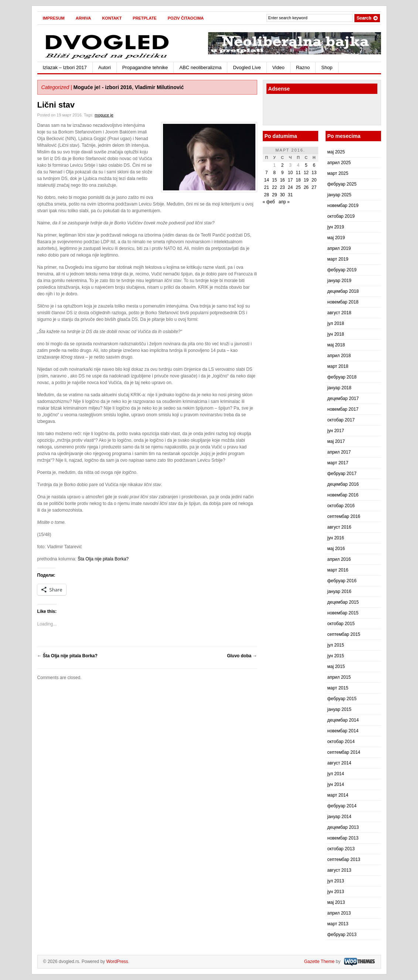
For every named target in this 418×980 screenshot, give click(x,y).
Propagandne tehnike (145, 67)
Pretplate (145, 18)
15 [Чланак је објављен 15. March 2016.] (274, 180)
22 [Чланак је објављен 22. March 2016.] (274, 187)
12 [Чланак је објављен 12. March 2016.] (306, 173)
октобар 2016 (341, 506)
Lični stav (56, 105)
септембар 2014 (344, 752)
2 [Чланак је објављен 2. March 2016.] (283, 165)
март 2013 (338, 924)
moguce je (104, 115)
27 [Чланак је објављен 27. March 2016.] (314, 187)
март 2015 (338, 688)
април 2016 (339, 559)
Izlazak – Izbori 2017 (65, 67)
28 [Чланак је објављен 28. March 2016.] (267, 195)
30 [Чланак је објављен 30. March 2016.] (282, 195)
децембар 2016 (343, 484)
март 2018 (338, 366)
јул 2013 (336, 881)
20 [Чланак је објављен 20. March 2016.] (314, 180)
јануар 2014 (339, 817)
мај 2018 (336, 345)
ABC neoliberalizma (200, 67)
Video (278, 67)
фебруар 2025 (342, 184)
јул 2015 (336, 645)
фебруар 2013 (342, 935)
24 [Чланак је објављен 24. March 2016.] (290, 187)
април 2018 (339, 356)
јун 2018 (336, 334)
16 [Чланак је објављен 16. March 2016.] (282, 180)
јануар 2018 (339, 388)
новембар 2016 (343, 495)
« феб (269, 202)
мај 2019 (336, 238)
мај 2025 (336, 152)
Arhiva (83, 18)
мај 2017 (336, 441)
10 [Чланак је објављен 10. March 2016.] (290, 173)
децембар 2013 (343, 827)
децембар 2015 (343, 602)
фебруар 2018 (342, 377)
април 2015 (339, 677)
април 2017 (339, 452)
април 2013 (339, 913)
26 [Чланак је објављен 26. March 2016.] (306, 187)
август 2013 (339, 870)
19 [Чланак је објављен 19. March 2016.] (306, 180)
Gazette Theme (320, 962)
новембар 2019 (343, 206)
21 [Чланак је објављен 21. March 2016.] (267, 187)
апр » (284, 202)
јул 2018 (336, 323)
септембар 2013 (344, 859)
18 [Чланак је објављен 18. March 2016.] (298, 180)
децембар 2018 (343, 291)
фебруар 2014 (342, 806)
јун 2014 (336, 784)
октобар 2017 (341, 420)
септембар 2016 (344, 516)
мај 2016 (336, 549)
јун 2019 (336, 227)
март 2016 (338, 570)
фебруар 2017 (342, 474)
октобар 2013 (341, 849)
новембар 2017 (343, 409)
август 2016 (339, 527)
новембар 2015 (343, 613)
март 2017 (338, 463)
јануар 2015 (339, 709)
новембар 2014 (343, 731)
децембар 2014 (343, 720)
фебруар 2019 (342, 270)
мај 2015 (336, 667)
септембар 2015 (344, 634)
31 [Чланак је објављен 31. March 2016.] (290, 195)
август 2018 (339, 313)
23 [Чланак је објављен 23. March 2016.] (282, 187)
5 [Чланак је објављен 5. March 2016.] (306, 165)
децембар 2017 (343, 399)
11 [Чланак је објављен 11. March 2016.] (298, 173)
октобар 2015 (341, 624)
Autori (105, 67)
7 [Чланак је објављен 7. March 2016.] (267, 173)
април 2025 (339, 163)
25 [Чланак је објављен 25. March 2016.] (298, 187)
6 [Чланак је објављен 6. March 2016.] (314, 165)
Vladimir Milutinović (159, 87)
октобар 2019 (341, 216)
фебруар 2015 (342, 699)
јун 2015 (336, 656)
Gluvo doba (242, 656)
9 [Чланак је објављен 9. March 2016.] (283, 173)
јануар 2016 (339, 591)
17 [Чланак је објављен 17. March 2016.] (290, 180)
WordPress (117, 962)
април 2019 (339, 248)
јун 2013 (336, 892)
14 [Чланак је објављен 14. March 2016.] (267, 180)
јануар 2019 (339, 281)
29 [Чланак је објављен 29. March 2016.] (274, 195)
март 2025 (338, 173)
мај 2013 (336, 902)
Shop (327, 67)
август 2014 (339, 763)
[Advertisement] (310, 111)
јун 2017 (336, 431)
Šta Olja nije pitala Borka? (103, 559)
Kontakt (112, 18)
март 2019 (338, 259)
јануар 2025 (339, 195)
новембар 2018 (343, 302)
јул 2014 (336, 774)
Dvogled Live (247, 67)
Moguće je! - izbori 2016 (103, 87)
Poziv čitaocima (186, 18)
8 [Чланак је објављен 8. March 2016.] (274, 173)
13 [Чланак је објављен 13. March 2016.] (314, 173)
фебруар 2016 (342, 581)
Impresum (54, 18)
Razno (303, 67)
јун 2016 (336, 538)
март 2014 (338, 795)
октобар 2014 (341, 742)
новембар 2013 (343, 838)
